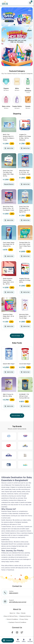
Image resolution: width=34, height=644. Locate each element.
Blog (18, 613)
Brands (23, 613)
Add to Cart (9, 148)
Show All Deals (17, 336)
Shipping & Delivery (25, 616)
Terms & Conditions (12, 619)
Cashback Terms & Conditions (17, 622)
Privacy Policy (24, 619)
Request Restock (9, 184)
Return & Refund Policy (11, 616)
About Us (12, 613)
